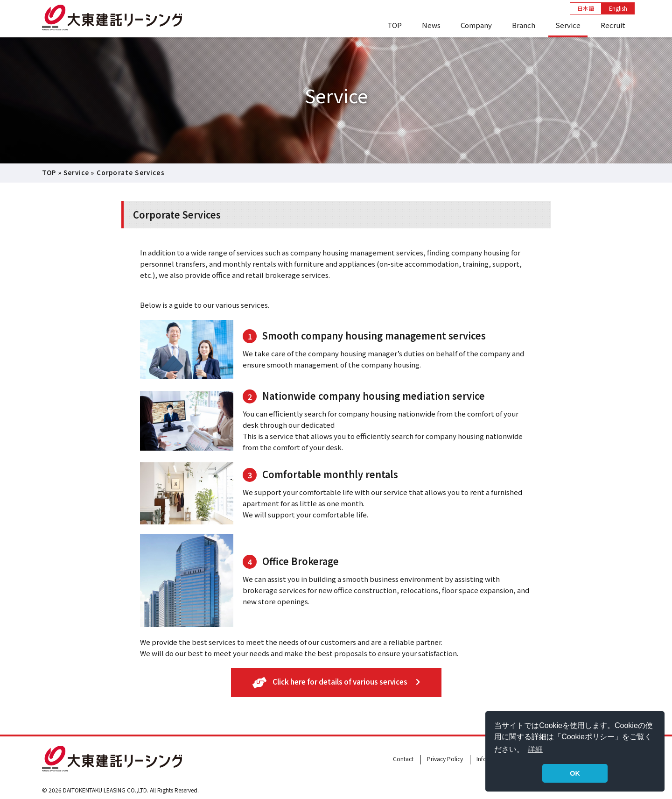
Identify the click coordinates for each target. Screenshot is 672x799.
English (618, 8)
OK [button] (575, 773)
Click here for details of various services (336, 682)
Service (568, 25)
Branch (524, 25)
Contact (403, 759)
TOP (395, 25)
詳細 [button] (535, 749)
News (431, 25)
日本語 (586, 8)
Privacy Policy (445, 759)
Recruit (613, 25)
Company (476, 25)
